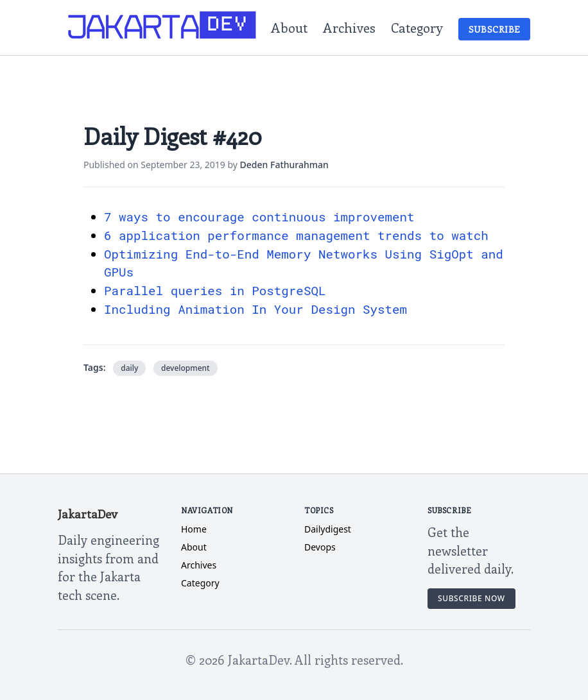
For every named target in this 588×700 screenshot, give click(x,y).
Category (417, 27)
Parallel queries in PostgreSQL (215, 290)
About (289, 27)
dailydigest (328, 529)
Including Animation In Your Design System (255, 309)
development (186, 368)
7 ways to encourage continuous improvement (259, 217)
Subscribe (494, 29)
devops (320, 547)
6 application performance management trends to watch (296, 235)
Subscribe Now (471, 598)
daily (129, 368)
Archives (349, 27)
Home (194, 529)
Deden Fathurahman (284, 165)
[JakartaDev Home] (163, 28)
